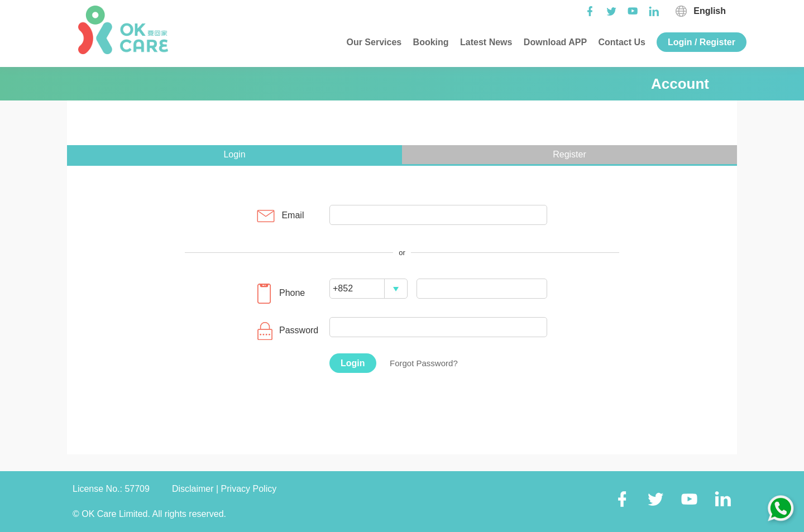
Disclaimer (194, 489)
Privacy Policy (249, 489)
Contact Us (621, 42)
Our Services (373, 42)
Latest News (485, 42)
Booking (429, 42)
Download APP (554, 42)
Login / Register (702, 42)
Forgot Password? (424, 363)
